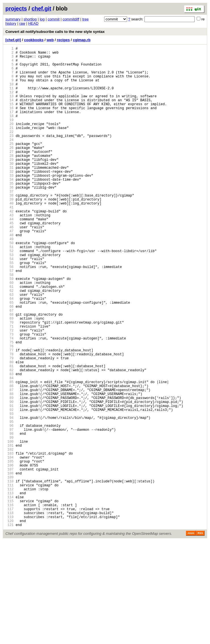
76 (10, 411)
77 (10, 416)
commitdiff (71, 19)
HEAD (33, 23)
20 (10, 141)
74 (10, 401)
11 (10, 97)
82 (10, 440)
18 (10, 131)
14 (10, 112)
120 (10, 623)
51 (10, 290)
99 (10, 522)
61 (10, 338)
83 (10, 445)
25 (10, 165)
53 (10, 300)
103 (10, 541)
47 (10, 271)
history (11, 23)
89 (10, 473)
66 (10, 363)
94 (10, 498)
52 (10, 295)
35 (10, 213)
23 (10, 155)
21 (10, 146)
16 (10, 122)
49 (10, 281)
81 (10, 435)
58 (10, 324)
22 (10, 150)
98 (10, 517)
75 (10, 406)
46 (10, 266)
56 (10, 314)
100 (10, 526)
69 (10, 377)
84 (10, 449)
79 (10, 425)
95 (10, 502)
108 (10, 565)
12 (10, 102)
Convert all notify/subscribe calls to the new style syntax (55, 32)
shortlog (30, 19)
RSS (200, 636)
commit (54, 19)
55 (10, 310)
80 (10, 430)
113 (10, 589)
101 (10, 531)
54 (10, 305)
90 (10, 478)
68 (10, 372)
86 (10, 459)
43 (10, 252)
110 (10, 575)
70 (10, 382)
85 (10, 454)
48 (10, 276)
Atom (191, 636)
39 (10, 232)
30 (10, 189)
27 (10, 175)
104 (10, 546)
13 (10, 107)
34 (10, 208)
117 (10, 608)
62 (10, 343)
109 (10, 570)
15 (10, 117)
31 (10, 194)
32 (10, 199)
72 (10, 391)
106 (10, 555)
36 (10, 218)
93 (10, 493)
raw (22, 23)
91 (10, 483)
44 (10, 256)
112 (10, 584)
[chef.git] (13, 40)
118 (10, 613)
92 (10, 488)
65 (10, 358)
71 (10, 387)
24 (10, 160)
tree (85, 19)
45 (10, 261)
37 (10, 223)
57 (10, 319)
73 (10, 396)
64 (10, 353)
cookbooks (34, 40)
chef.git (41, 9)
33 (10, 203)
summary (13, 19)
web (50, 40)
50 (10, 285)
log (42, 19)
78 (10, 420)
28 (10, 179)
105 (10, 551)
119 (10, 618)
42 (10, 247)
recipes (63, 40)
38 (10, 228)
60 (10, 334)
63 (10, 348)
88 (10, 469)
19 (10, 136)
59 (10, 329)
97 (10, 512)
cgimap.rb (82, 40)
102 (10, 536)
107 (10, 560)
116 (10, 604)
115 (10, 599)
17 (10, 126)
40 (10, 237)
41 (10, 242)
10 (10, 93)
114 (10, 594)
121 (10, 628)
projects (16, 9)
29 (10, 184)
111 (10, 579)
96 (10, 507)
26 (10, 170)
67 (10, 367)
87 (10, 464)
